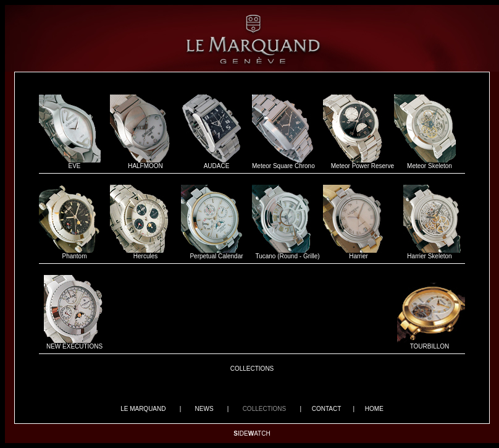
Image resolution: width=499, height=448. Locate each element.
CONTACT (326, 409)
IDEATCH (252, 433)
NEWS (204, 409)
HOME (374, 409)
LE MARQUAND (143, 409)
